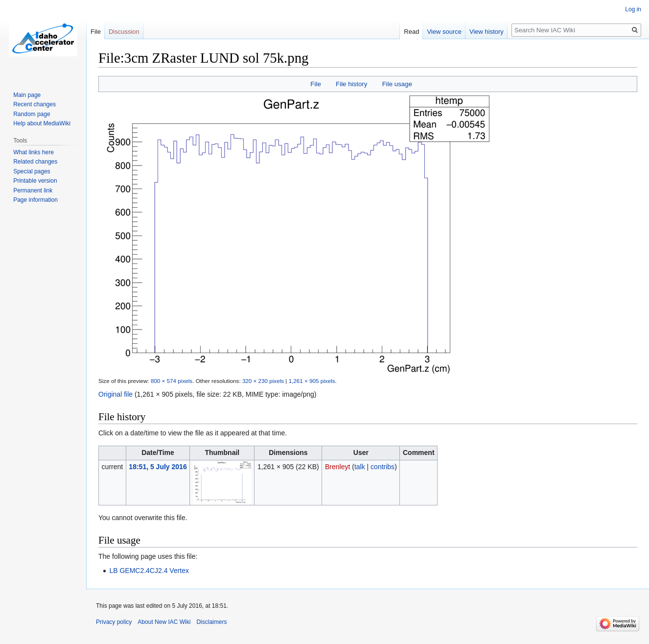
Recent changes (35, 104)
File (315, 84)
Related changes (35, 162)
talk (360, 467)
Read (411, 32)
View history (487, 32)
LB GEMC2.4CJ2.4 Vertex (149, 571)
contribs (382, 467)
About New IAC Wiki (164, 622)
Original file (116, 394)
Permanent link (33, 191)
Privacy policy (114, 622)
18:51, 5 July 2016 (158, 467)
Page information (35, 200)
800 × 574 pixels (172, 381)
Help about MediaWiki (42, 123)
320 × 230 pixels (263, 381)
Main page (27, 95)
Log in (633, 9)
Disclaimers (211, 622)
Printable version (35, 181)
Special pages (32, 171)
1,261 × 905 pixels (312, 381)
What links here (34, 152)
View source (444, 32)
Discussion (124, 32)
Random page (32, 114)
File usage (397, 84)
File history (351, 84)
